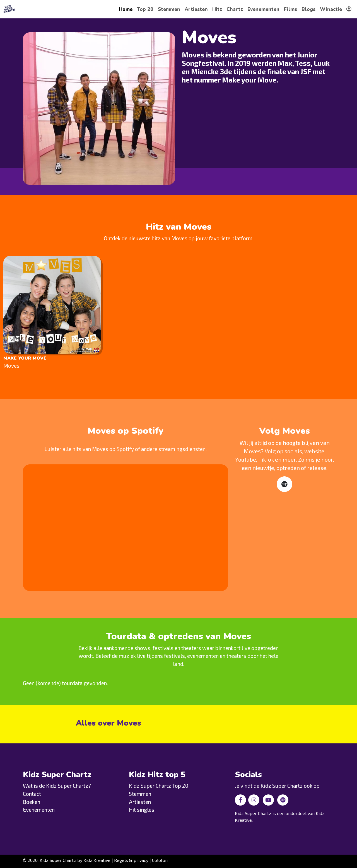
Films (290, 9)
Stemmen (169, 9)
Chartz (235, 9)
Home (126, 9)
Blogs (308, 9)
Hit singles (142, 810)
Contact (32, 794)
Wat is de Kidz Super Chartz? (57, 786)
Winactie (331, 9)
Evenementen (263, 9)
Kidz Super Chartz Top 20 (159, 786)
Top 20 (145, 9)
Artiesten (196, 9)
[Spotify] (284, 484)
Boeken (32, 802)
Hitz (217, 9)
